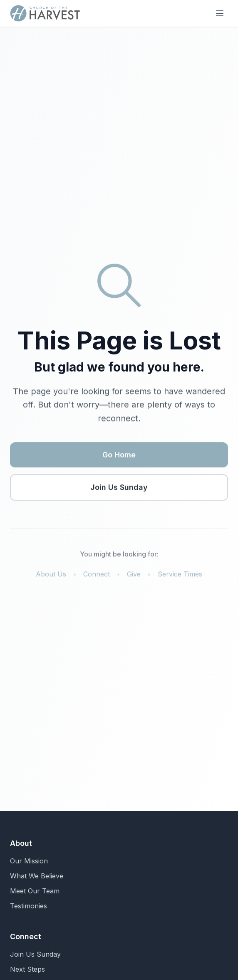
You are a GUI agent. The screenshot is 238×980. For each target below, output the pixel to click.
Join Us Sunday (119, 488)
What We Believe (37, 876)
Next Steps (27, 969)
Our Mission (29, 861)
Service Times (180, 575)
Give (134, 575)
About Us (51, 575)
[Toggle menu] (220, 13)
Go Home (119, 456)
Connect (97, 575)
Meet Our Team (35, 891)
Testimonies (29, 906)
